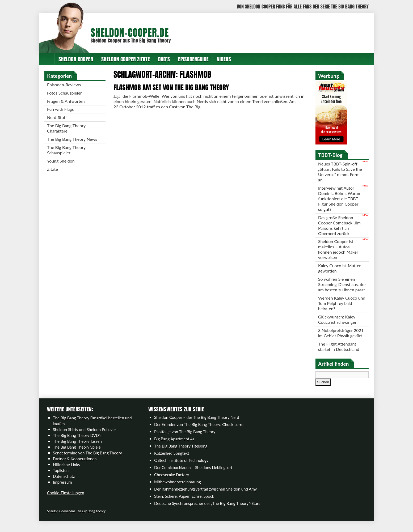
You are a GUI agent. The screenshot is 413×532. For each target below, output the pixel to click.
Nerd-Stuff (57, 118)
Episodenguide (193, 59)
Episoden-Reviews (64, 85)
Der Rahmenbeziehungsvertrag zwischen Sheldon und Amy (205, 495)
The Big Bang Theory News (72, 139)
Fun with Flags (60, 109)
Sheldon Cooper (76, 59)
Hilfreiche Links (66, 470)
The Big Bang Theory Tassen (77, 447)
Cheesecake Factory (172, 480)
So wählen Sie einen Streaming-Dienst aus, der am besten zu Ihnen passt (340, 287)
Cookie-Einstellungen (66, 499)
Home (47, 59)
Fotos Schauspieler (64, 93)
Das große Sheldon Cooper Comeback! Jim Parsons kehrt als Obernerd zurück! (340, 225)
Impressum (62, 488)
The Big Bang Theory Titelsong (181, 452)
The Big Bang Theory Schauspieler (66, 150)
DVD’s (164, 59)
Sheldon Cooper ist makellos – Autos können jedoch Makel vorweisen (338, 250)
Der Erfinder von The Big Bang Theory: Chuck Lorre (199, 430)
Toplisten (61, 476)
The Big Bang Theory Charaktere (66, 128)
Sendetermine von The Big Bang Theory (87, 459)
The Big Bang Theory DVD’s (77, 441)
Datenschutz (64, 482)
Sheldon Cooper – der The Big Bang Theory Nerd (197, 423)
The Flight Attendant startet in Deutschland (339, 352)
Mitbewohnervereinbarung (178, 488)
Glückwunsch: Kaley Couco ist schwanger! (338, 325)
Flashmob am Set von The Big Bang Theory (171, 87)
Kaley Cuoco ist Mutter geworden (340, 268)
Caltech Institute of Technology (181, 466)
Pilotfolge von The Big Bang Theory (185, 437)
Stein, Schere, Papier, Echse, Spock (184, 502)
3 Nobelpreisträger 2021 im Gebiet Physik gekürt (341, 339)
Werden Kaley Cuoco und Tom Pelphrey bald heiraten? (342, 309)
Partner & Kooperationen (75, 465)
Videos (224, 59)
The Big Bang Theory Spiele (77, 453)
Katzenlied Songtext (172, 459)
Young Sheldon (61, 161)
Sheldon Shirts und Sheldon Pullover (85, 435)
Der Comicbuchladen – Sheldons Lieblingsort (193, 473)
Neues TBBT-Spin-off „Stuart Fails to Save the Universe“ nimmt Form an (338, 172)
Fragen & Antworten (66, 101)
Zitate (52, 169)
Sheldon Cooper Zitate (126, 59)
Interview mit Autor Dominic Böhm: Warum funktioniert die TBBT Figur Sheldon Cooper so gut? (340, 199)
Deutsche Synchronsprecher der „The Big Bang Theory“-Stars (207, 509)
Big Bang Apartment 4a (174, 445)
